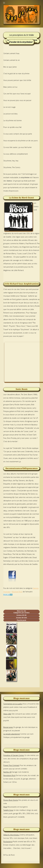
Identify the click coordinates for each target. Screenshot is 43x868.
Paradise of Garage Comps (14, 755)
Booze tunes (8, 727)
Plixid (5, 807)
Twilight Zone (8, 810)
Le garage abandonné (12, 734)
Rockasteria (8, 841)
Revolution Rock (9, 775)
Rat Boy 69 (7, 772)
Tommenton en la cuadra (13, 704)
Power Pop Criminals (11, 765)
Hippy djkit (7, 714)
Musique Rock (17, 592)
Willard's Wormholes (11, 835)
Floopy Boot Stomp (11, 800)
